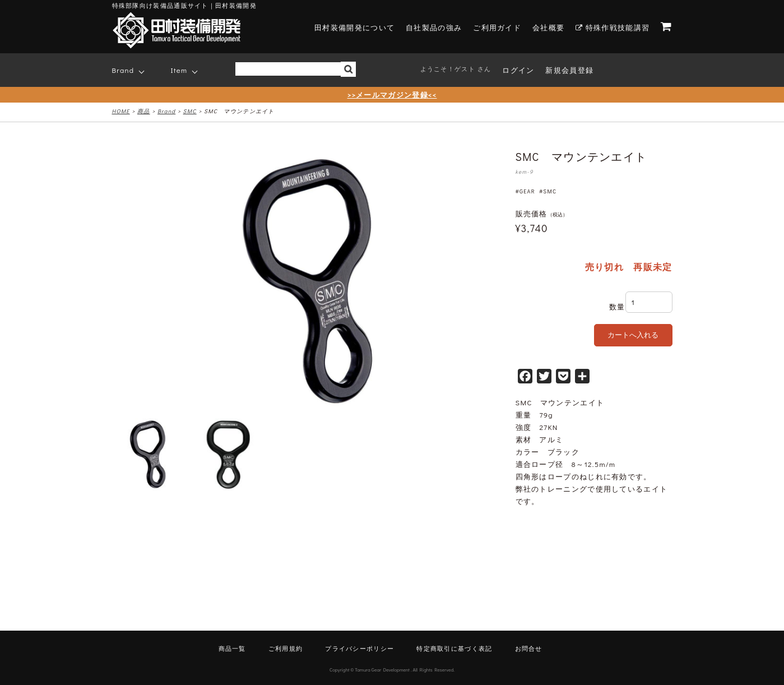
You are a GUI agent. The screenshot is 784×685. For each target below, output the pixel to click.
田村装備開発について (354, 27)
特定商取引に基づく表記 (454, 648)
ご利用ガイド (497, 27)
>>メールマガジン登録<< (392, 94)
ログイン (518, 70)
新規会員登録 (569, 70)
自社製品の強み (434, 27)
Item (179, 70)
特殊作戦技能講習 (613, 27)
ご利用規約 (286, 648)
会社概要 (548, 27)
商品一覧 (232, 648)
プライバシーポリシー (359, 648)
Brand (123, 70)
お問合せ (529, 648)
